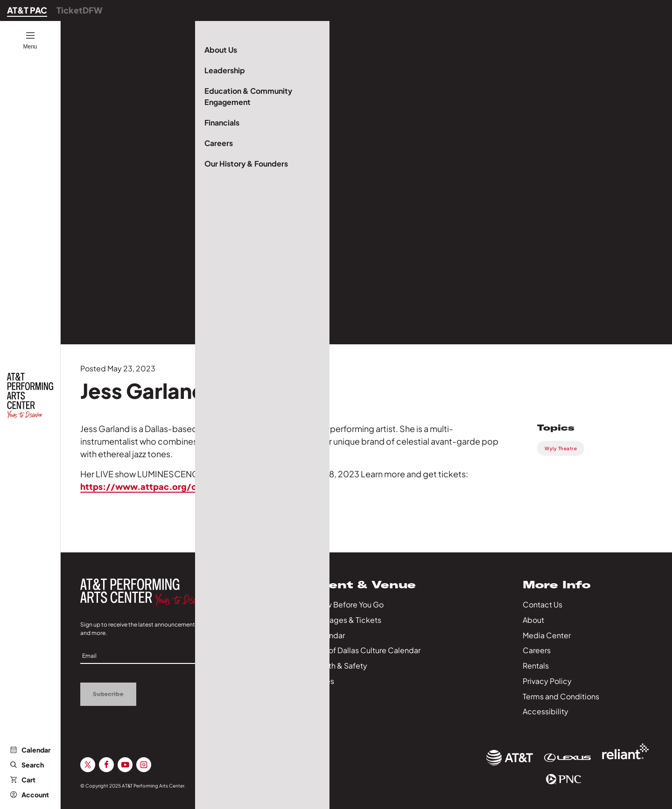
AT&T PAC (27, 10)
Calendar (30, 750)
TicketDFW (80, 10)
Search (27, 765)
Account (30, 795)
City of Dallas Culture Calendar (366, 650)
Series (323, 681)
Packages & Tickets (347, 620)
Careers (537, 650)
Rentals (536, 666)
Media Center (547, 635)
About (533, 620)
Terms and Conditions (561, 696)
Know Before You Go (348, 604)
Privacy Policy (547, 681)
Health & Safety (340, 666)
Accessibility (546, 711)
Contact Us (542, 604)
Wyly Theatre (561, 448)
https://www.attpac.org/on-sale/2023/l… (172, 486)
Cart (23, 780)
